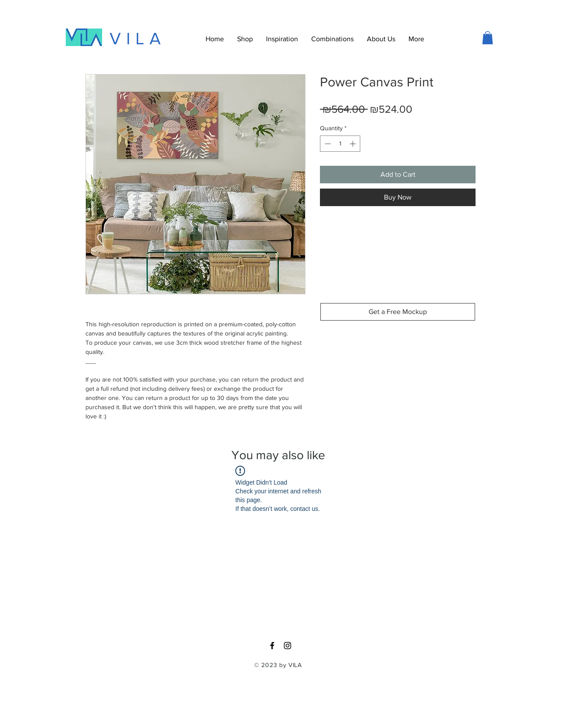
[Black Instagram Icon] (288, 646)
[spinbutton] (340, 144)
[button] (416, 39)
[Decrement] (327, 144)
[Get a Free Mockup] (398, 312)
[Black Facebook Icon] (272, 646)
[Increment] (353, 144)
